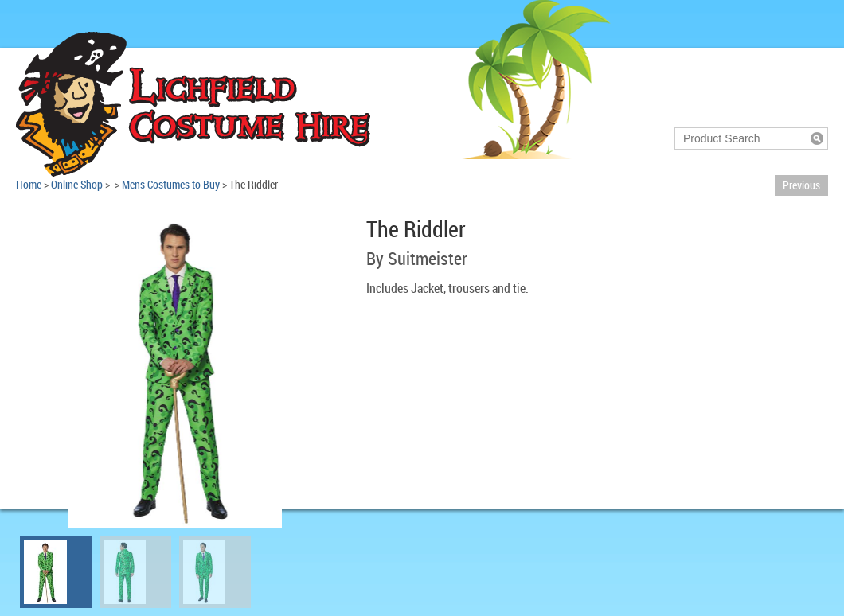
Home (29, 184)
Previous (801, 185)
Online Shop (77, 184)
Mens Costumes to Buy (171, 184)
